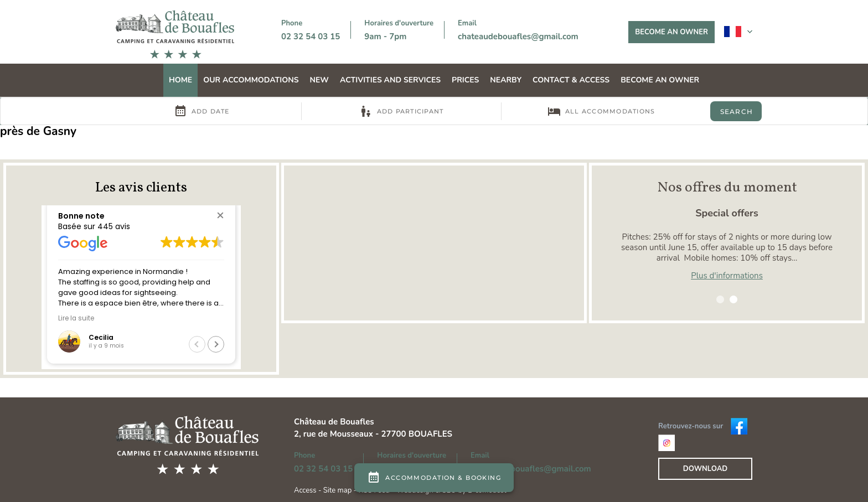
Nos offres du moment (727, 188)
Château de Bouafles (334, 422)
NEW (319, 80)
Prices (465, 80)
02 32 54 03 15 (311, 37)
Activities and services (390, 80)
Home (180, 80)
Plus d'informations (727, 276)
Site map (337, 490)
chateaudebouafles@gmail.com (518, 37)
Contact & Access (571, 80)
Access (306, 490)
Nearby (506, 80)
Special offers (727, 213)
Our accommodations (251, 80)
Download (705, 469)
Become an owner (671, 32)
